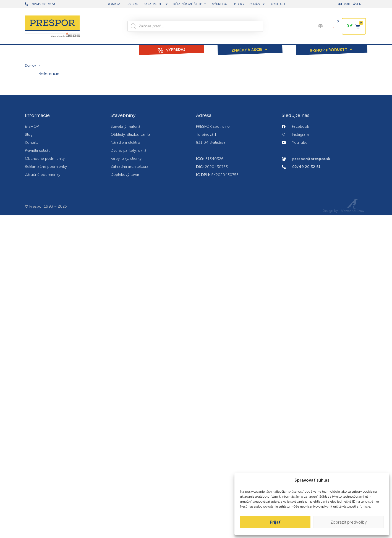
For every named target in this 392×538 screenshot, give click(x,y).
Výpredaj (220, 4)
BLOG (239, 4)
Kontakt (278, 4)
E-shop (132, 4)
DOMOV (113, 4)
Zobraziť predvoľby (349, 522)
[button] (250, 46)
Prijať (275, 522)
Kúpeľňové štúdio (190, 4)
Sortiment (156, 4)
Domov (30, 66)
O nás (257, 4)
